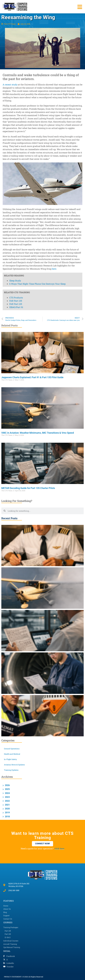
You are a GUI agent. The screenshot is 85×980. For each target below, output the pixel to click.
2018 (7, 817)
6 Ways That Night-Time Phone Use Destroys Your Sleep (37, 118)
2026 (7, 785)
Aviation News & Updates (14, 765)
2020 (7, 809)
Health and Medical (12, 754)
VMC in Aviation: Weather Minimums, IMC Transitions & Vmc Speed (38, 433)
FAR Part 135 (16, 135)
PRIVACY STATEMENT (13, 977)
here (54, 269)
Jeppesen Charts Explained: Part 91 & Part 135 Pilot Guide (32, 377)
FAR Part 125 (16, 138)
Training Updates (11, 770)
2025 (7, 789)
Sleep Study (15, 115)
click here (59, 848)
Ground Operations (12, 749)
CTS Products (16, 132)
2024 (7, 793)
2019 (7, 813)
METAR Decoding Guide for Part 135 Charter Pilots (28, 488)
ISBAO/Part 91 (16, 141)
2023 (7, 797)
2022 (7, 801)
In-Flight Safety (10, 759)
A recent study (10, 84)
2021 (7, 805)
